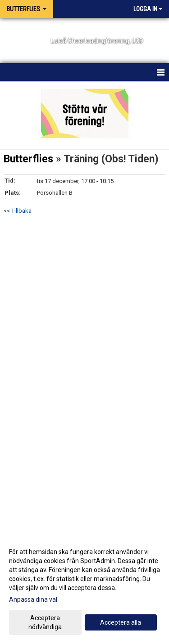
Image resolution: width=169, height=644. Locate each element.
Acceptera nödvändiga (45, 622)
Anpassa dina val (33, 599)
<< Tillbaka (18, 211)
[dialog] (84, 589)
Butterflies (28, 159)
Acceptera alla (121, 622)
